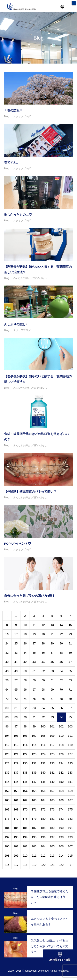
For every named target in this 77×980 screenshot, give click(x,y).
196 (43, 837)
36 (43, 653)
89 (16, 717)
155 (34, 791)
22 (61, 634)
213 (52, 856)
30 (61, 643)
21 (52, 634)
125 (52, 754)
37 (52, 653)
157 (52, 791)
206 (61, 846)
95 (70, 717)
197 (52, 837)
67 (34, 690)
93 (52, 717)
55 (70, 671)
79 (70, 699)
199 (70, 837)
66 (25, 690)
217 (16, 865)
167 (70, 800)
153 (16, 791)
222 (61, 865)
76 (43, 699)
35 (34, 653)
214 (61, 856)
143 (70, 773)
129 (16, 763)
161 (16, 800)
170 (25, 809)
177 (16, 819)
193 (16, 837)
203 (34, 846)
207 (70, 846)
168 (7, 809)
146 (25, 782)
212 (43, 856)
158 (61, 791)
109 (52, 736)
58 (25, 680)
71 (70, 690)
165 (52, 800)
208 (7, 856)
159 (70, 791)
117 (52, 745)
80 (7, 708)
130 (25, 763)
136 (7, 773)
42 (25, 662)
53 (52, 671)
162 (25, 800)
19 (34, 634)
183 (70, 819)
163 (34, 800)
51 (34, 671)
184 (7, 828)
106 (25, 736)
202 (25, 846)
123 (34, 754)
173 (52, 809)
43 (34, 662)
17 (16, 634)
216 (7, 865)
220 (43, 865)
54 (61, 671)
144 (7, 782)
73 (16, 699)
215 (70, 856)
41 (16, 662)
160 (7, 800)
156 (43, 791)
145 (16, 782)
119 (70, 745)
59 (34, 680)
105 (16, 736)
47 (70, 662)
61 (52, 680)
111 (70, 736)
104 (7, 736)
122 (25, 754)
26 (25, 643)
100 (43, 726)
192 (7, 837)
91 (34, 717)
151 (70, 782)
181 (52, 819)
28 (43, 643)
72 (7, 699)
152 (7, 791)
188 (43, 828)
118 (61, 745)
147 (34, 782)
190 (61, 828)
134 (61, 763)
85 (52, 708)
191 (70, 828)
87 (70, 708)
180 (43, 819)
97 (16, 726)
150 (61, 782)
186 (25, 828)
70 (61, 690)
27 (34, 643)
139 (34, 773)
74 (25, 699)
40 (7, 662)
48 (7, 671)
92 (43, 717)
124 (43, 754)
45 (52, 662)
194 (25, 837)
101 (52, 726)
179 (34, 819)
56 (7, 680)
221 (52, 865)
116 (43, 745)
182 (61, 819)
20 (43, 634)
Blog (7, 116)
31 (70, 643)
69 (52, 690)
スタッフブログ (22, 116)
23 (70, 634)
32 (7, 653)
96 (7, 726)
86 (61, 708)
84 (43, 708)
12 (43, 625)
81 (16, 708)
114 (25, 745)
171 (34, 809)
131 (34, 763)
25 (16, 643)
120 (7, 754)
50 (25, 671)
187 (34, 828)
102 (61, 726)
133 (52, 763)
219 (34, 865)
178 (25, 819)
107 (34, 736)
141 (52, 773)
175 (70, 809)
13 (52, 625)
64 (7, 690)
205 (52, 846)
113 (16, 745)
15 (70, 625)
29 (52, 643)
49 (16, 671)
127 (70, 754)
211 (34, 856)
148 (43, 782)
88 (7, 717)
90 (25, 717)
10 (25, 625)
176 (7, 819)
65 (16, 690)
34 (25, 653)
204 (43, 846)
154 (25, 791)
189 (52, 828)
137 (16, 773)
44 (43, 662)
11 (34, 625)
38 (61, 653)
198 (61, 837)
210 (25, 856)
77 (52, 699)
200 (7, 846)
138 (25, 773)
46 (61, 662)
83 (34, 708)
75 (34, 699)
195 (34, 837)
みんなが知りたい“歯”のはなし (30, 278)
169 (16, 809)
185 (16, 828)
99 (34, 726)
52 (43, 671)
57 (16, 680)
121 (16, 754)
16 (7, 634)
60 (43, 680)
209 (16, 856)
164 (43, 800)
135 (70, 763)
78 (61, 699)
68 (43, 690)
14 (61, 625)
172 (43, 809)
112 (7, 745)
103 (70, 726)
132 (43, 763)
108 (43, 736)
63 (70, 680)
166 (61, 800)
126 (61, 754)
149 (52, 782)
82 (25, 708)
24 (7, 643)
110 (61, 736)
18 (25, 634)
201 (16, 846)
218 (25, 865)
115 (34, 745)
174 (61, 809)
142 (61, 773)
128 (7, 763)
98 (25, 726)
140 (43, 773)
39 (70, 653)
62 (61, 680)
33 (16, 653)
